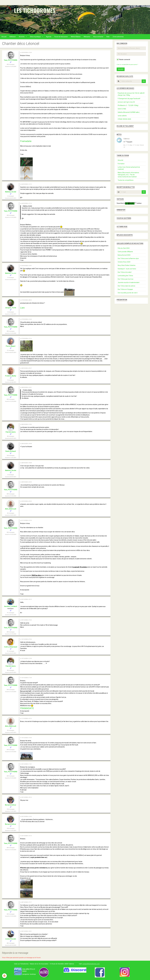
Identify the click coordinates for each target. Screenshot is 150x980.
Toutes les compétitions (126, 180)
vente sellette (122, 116)
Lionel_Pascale (11, 939)
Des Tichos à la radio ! (125, 272)
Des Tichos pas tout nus (126, 279)
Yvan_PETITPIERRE (11, 60)
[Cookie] (4, 976)
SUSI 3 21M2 (122, 109)
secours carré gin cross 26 (126, 102)
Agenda (49, 37)
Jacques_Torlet (11, 308)
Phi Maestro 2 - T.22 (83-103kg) (128, 105)
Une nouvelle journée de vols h (128, 293)
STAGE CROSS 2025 (124, 119)
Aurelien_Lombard (11, 606)
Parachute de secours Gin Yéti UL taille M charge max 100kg (131, 94)
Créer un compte (121, 65)
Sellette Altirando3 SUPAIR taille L (129, 112)
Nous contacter (98, 37)
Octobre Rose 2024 (124, 262)
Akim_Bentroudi (11, 509)
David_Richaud (11, 451)
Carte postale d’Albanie (125, 252)
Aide (108, 37)
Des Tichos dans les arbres (126, 286)
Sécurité (120, 160)
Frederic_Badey (11, 376)
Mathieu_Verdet (11, 192)
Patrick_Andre (11, 432)
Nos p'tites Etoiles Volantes (127, 265)
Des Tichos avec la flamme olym (128, 258)
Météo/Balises (76, 37)
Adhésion (13, 37)
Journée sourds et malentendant (129, 282)
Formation (121, 164)
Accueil (4, 37)
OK (144, 81)
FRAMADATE (27, 708)
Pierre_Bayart (11, 346)
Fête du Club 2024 (124, 248)
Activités (22, 37)
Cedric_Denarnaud (11, 647)
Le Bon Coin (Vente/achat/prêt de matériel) (129, 168)
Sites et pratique (35, 37)
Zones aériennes (118, 37)
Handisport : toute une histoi (127, 269)
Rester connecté (123, 60)
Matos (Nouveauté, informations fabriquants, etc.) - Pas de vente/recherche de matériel (128, 175)
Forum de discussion (61, 37)
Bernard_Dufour (11, 805)
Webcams (87, 37)
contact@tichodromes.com (91, 964)
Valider (121, 69)
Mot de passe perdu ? (132, 65)
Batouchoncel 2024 (124, 255)
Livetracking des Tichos (125, 276)
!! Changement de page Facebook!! (129, 99)
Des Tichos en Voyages (125, 289)
